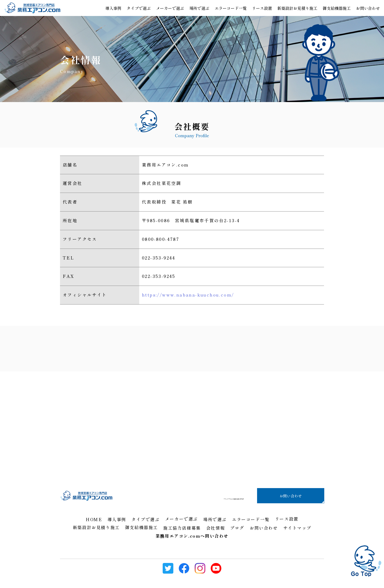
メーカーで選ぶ (170, 8)
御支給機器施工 (337, 8)
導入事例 (113, 8)
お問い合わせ (291, 496)
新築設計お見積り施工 (297, 8)
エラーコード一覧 (231, 8)
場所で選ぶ (199, 8)
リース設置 (262, 8)
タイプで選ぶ (139, 8)
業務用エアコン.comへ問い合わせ (192, 536)
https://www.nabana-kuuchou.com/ (188, 295)
